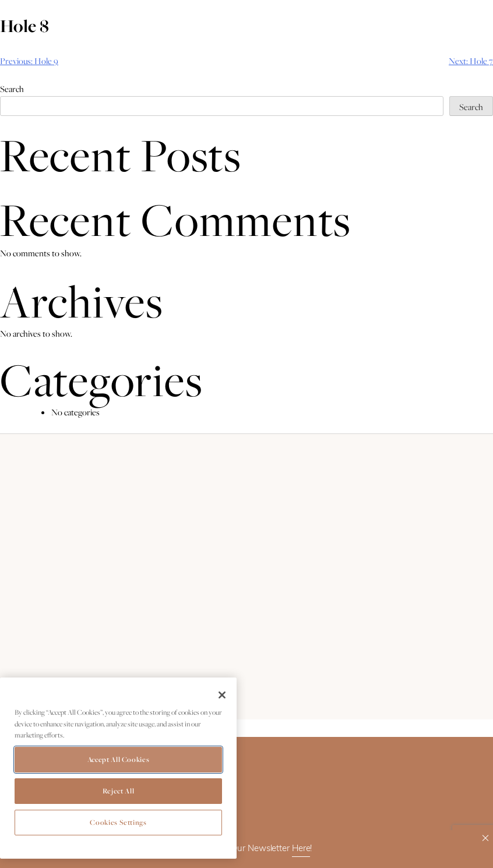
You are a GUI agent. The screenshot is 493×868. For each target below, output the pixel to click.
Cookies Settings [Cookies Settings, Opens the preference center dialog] (118, 822)
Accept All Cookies (119, 759)
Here (301, 849)
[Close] (222, 695)
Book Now (84, 22)
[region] (118, 768)
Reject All (119, 791)
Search (12, 89)
